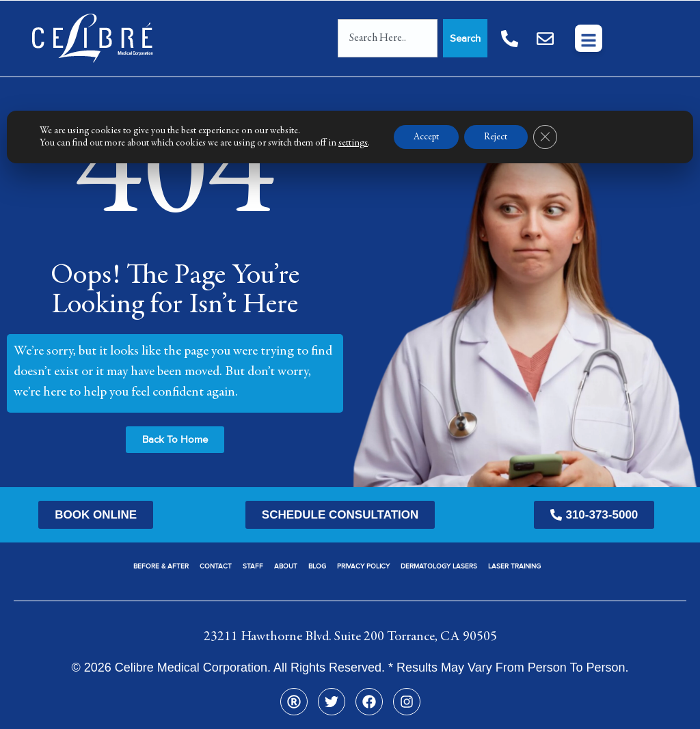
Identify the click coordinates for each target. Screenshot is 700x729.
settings (353, 143)
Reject (498, 137)
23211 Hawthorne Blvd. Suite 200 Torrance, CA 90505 (350, 637)
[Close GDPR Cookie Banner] (548, 137)
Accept (427, 137)
